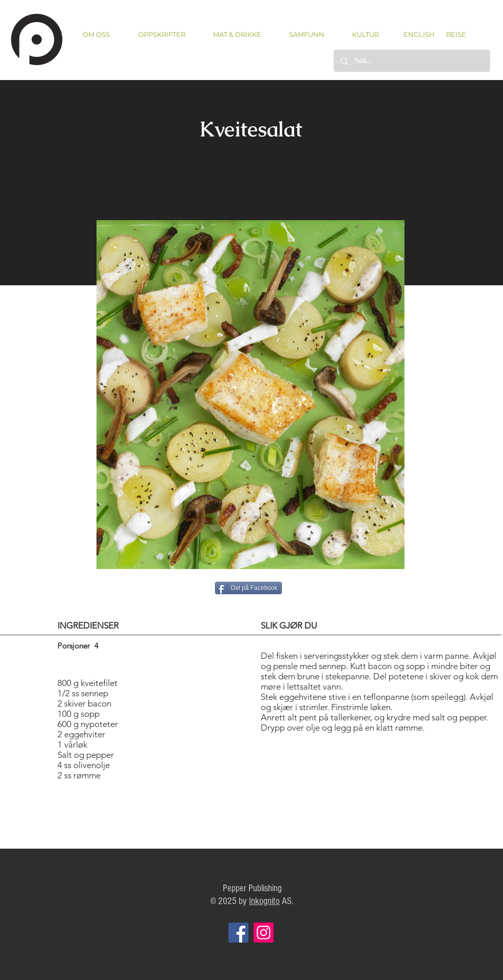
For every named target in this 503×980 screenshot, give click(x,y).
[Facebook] (238, 933)
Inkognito (264, 901)
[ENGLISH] (419, 34)
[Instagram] (264, 933)
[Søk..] (411, 61)
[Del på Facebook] (248, 588)
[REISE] (452, 34)
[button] (161, 35)
